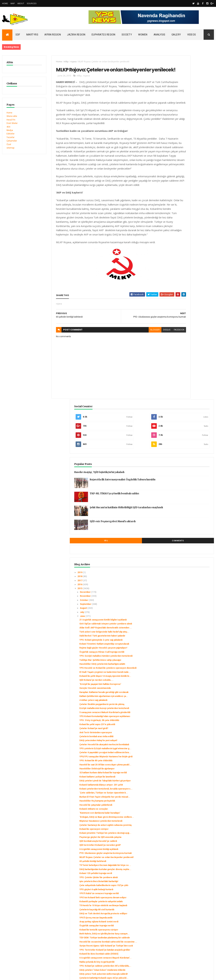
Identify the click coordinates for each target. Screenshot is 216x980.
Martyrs (32, 35)
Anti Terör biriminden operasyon (188, 455)
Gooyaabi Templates (52, 975)
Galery (176, 35)
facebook (147, 368)
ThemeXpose (20, 975)
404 (8, 127)
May (174, 867)
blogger (123, 368)
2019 (172, 238)
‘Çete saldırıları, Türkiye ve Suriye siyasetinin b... (188, 539)
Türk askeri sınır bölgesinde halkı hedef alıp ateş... (188, 306)
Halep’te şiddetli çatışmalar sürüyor (189, 814)
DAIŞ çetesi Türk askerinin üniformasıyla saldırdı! (185, 802)
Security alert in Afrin (12, 931)
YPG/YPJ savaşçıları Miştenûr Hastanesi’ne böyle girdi (186, 488)
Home (5, 3)
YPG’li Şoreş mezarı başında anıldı (188, 717)
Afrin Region (53, 35)
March (175, 875)
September (178, 270)
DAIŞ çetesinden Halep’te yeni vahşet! (190, 463)
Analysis (160, 35)
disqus (135, 368)
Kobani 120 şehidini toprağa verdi (188, 653)
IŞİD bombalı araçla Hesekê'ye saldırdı (190, 606)
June (175, 282)
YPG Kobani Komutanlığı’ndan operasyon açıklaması (186, 435)
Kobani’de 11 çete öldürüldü (185, 837)
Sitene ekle (12, 116)
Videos (192, 35)
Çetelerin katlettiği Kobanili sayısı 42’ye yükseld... (188, 808)
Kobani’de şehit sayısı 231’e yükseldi (189, 447)
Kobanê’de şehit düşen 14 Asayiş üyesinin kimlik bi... (187, 378)
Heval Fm (11, 120)
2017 (172, 246)
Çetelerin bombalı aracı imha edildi (188, 459)
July (174, 278)
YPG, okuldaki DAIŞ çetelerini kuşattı (189, 862)
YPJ (175, 206)
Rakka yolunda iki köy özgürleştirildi (189, 784)
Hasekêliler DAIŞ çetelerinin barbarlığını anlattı (186, 358)
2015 (172, 254)
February (177, 879)
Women (143, 35)
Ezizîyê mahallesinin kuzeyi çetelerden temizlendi (185, 422)
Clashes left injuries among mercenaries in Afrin (26, 927)
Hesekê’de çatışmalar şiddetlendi (188, 555)
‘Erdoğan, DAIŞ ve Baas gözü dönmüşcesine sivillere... (186, 571)
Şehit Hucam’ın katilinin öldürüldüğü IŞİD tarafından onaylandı (196, 176)
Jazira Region (76, 35)
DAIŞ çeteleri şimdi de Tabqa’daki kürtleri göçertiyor (188, 519)
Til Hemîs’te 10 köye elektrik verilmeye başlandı (186, 701)
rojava (64, 62)
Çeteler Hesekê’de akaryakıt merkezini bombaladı (186, 468)
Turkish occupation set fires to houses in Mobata (26, 924)
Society (127, 35)
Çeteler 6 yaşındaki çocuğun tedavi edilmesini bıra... (189, 481)
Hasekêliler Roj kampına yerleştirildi (189, 551)
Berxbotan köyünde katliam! (185, 858)
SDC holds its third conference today (20, 920)
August (176, 274)
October (176, 266)
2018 (172, 242)
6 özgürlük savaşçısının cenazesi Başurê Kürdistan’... (188, 778)
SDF (18, 35)
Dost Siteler (12, 123)
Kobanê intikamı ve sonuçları (186, 559)
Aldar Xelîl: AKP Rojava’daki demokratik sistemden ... (185, 299)
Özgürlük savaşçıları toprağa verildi (189, 728)
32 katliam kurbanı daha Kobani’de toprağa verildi (188, 509)
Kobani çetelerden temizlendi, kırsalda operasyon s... (186, 532)
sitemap (10, 148)
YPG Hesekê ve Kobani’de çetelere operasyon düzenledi (189, 365)
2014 (172, 888)
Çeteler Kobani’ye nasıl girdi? (186, 451)
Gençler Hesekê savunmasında (187, 393)
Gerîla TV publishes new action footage (21, 934)
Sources (32, 3)
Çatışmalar (12, 141)
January (176, 883)
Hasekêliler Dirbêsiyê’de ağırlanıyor (189, 504)
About (21, 3)
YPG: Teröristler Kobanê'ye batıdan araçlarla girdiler (189, 765)
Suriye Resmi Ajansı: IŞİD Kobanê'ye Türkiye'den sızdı (189, 759)
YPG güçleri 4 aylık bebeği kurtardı (188, 676)
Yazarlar (11, 137)
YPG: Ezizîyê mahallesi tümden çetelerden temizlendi (187, 345)
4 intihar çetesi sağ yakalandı (185, 410)
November (178, 262)
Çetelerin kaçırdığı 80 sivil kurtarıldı (189, 707)
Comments (201, 206)
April (174, 871)
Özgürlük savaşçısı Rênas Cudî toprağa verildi (186, 339)
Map (13, 3)
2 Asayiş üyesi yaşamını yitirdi (186, 854)
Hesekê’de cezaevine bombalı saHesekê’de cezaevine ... (187, 752)
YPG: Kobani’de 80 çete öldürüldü (188, 493)
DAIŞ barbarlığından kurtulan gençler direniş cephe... (189, 647)
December (178, 258)
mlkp (56, 62)
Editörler (11, 134)
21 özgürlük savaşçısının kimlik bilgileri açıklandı (187, 287)
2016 (172, 250)
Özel (9, 144)
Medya (10, 130)
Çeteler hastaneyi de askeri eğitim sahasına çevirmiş (188, 583)
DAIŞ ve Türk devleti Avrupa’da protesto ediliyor (187, 712)
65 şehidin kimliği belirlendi (185, 636)
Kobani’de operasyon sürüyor (186, 589)
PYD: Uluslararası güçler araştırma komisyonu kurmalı (188, 624)
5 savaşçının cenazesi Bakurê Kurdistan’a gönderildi (186, 429)
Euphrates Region (104, 35)
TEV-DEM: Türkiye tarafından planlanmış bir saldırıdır (185, 746)
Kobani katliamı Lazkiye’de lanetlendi (189, 514)
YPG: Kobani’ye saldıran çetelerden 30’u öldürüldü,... (189, 789)
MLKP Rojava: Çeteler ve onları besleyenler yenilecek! (187, 631)
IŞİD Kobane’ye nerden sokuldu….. (188, 383)
